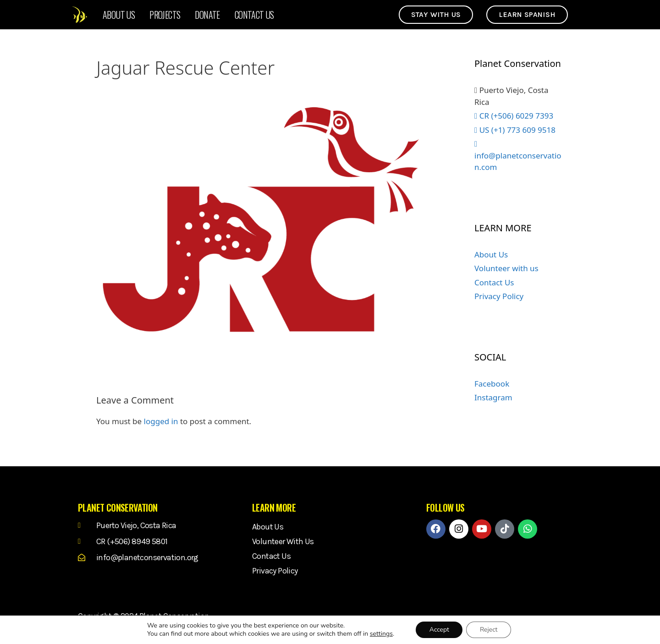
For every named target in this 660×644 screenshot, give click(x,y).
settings (381, 634)
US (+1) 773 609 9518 (515, 130)
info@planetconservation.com (518, 156)
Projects (165, 15)
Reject (489, 630)
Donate (207, 15)
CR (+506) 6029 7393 (514, 116)
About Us (119, 15)
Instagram (493, 397)
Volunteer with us (506, 268)
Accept (439, 630)
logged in (161, 421)
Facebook (492, 384)
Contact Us (254, 15)
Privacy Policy (499, 296)
